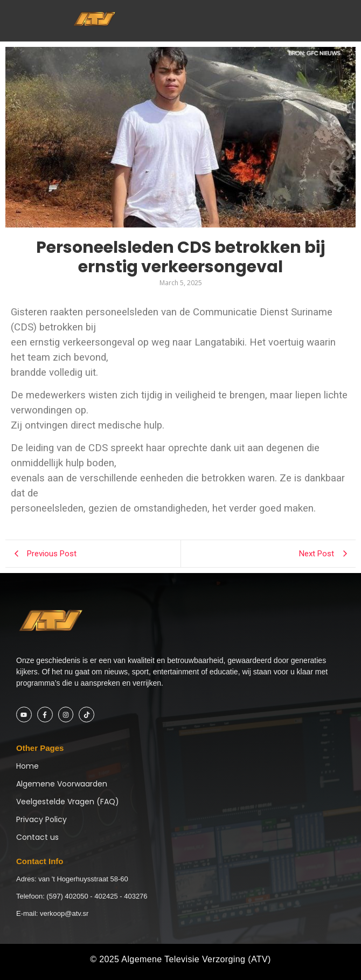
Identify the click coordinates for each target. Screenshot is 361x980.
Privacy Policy (41, 819)
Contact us (37, 837)
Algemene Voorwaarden (62, 784)
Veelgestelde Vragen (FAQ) (68, 802)
